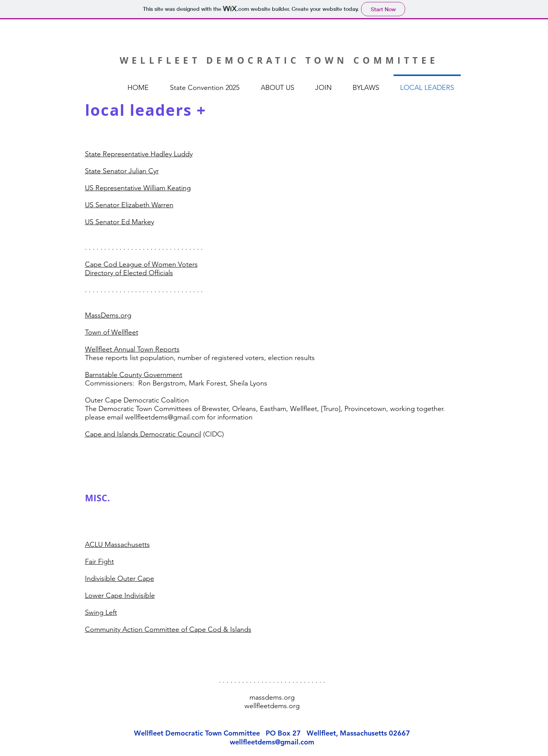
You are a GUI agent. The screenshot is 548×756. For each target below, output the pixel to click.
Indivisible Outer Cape (120, 578)
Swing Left (101, 612)
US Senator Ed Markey (120, 222)
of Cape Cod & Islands (215, 629)
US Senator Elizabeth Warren (129, 205)
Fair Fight (99, 562)
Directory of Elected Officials (129, 273)
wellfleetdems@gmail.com (272, 742)
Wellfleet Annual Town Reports (132, 349)
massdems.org (272, 697)
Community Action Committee (132, 629)
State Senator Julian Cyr (122, 171)
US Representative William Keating (138, 188)
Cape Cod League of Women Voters (141, 264)
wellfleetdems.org (272, 706)
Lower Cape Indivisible (120, 595)
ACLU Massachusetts (117, 545)
